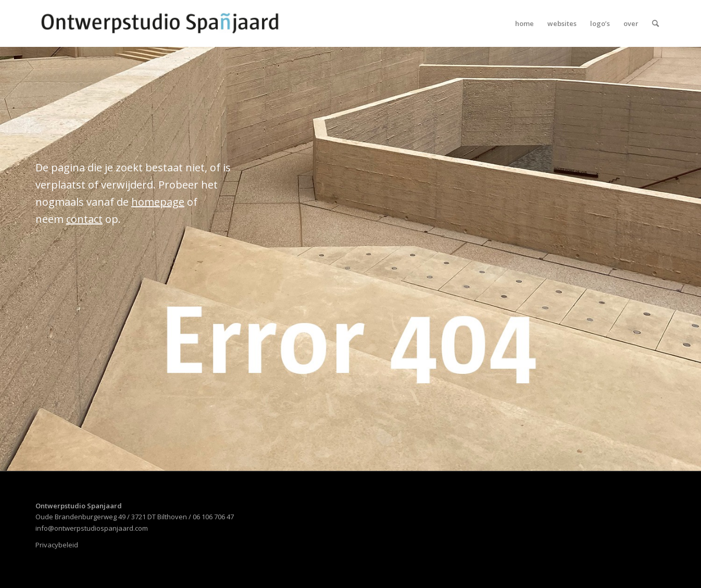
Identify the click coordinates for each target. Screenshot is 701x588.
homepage (158, 202)
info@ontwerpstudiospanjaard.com (92, 528)
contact (84, 219)
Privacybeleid (57, 545)
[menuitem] (524, 23)
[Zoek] (655, 23)
